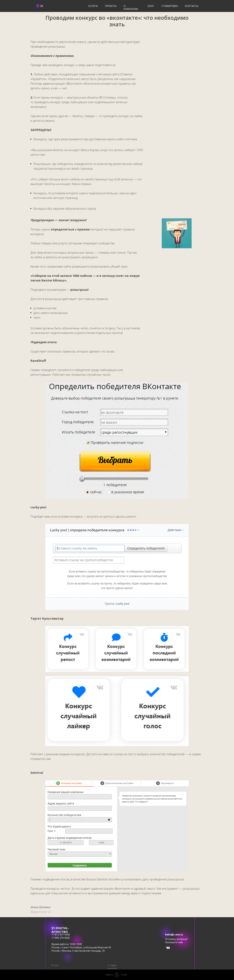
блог (151, 6)
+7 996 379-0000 (61, 938)
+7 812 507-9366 (61, 935)
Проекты (111, 6)
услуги (93, 6)
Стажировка (170, 6)
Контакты (192, 6)
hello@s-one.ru (174, 935)
